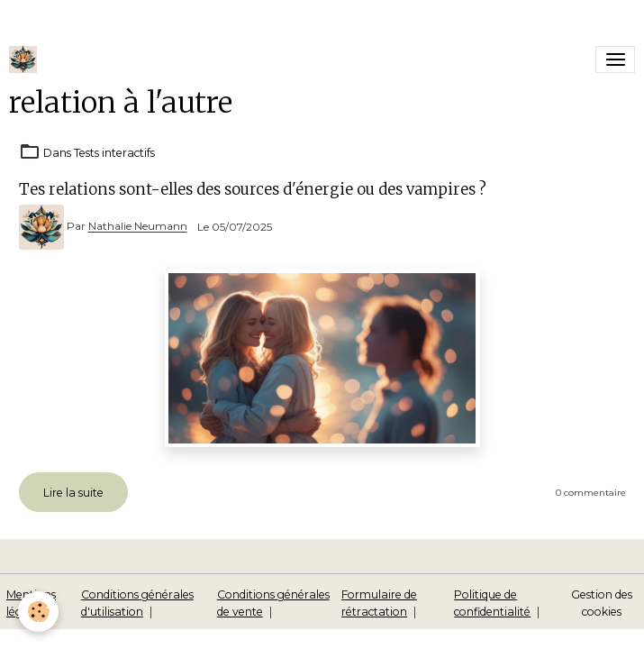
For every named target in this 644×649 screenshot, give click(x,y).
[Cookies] (38, 612)
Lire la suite (73, 493)
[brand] (26, 59)
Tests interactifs (114, 153)
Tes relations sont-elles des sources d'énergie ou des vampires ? (253, 189)
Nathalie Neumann (138, 227)
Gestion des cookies (602, 603)
